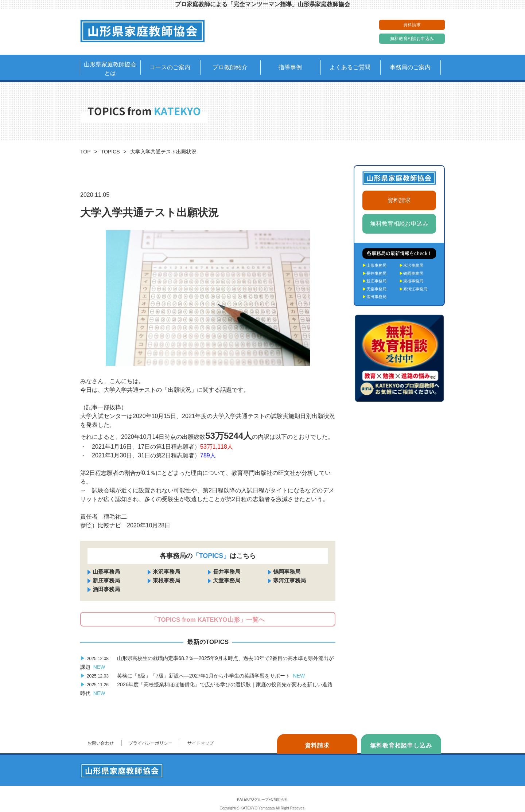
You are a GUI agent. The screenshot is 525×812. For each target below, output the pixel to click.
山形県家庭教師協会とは (110, 69)
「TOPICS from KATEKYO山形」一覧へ (208, 620)
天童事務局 (227, 580)
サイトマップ (201, 743)
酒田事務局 (106, 589)
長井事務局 (227, 572)
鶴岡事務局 (287, 572)
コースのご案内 (170, 67)
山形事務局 (106, 572)
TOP (85, 152)
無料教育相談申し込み (401, 745)
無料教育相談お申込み (412, 39)
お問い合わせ (101, 743)
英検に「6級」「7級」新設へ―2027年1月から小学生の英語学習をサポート (192, 676)
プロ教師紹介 (230, 67)
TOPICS (110, 152)
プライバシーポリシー (151, 743)
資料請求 (412, 25)
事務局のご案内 (410, 67)
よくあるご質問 (350, 67)
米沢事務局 (166, 572)
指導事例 (290, 67)
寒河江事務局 (289, 580)
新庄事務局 (106, 580)
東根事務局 (166, 580)
